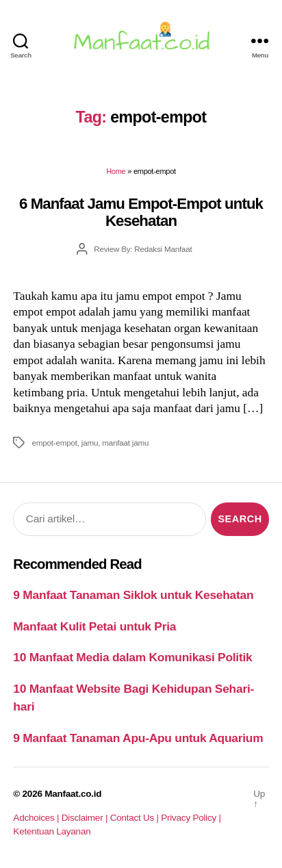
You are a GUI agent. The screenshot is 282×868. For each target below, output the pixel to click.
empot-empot (54, 443)
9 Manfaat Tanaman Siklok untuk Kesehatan (133, 595)
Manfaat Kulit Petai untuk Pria (94, 626)
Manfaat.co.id (73, 794)
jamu (90, 443)
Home (116, 171)
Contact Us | (136, 818)
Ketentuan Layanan (52, 831)
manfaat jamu (125, 443)
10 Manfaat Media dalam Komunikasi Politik (132, 657)
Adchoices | (37, 818)
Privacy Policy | (191, 818)
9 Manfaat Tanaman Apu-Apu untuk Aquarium (138, 738)
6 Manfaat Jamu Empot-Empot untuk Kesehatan (141, 212)
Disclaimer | (86, 818)
